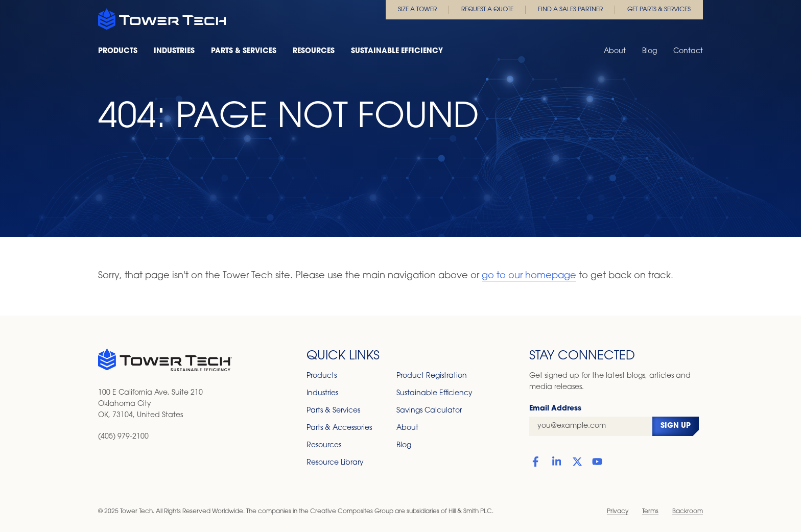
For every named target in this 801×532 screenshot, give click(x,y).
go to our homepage (529, 276)
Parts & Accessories (339, 428)
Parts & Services (244, 51)
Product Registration (432, 376)
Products (118, 51)
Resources (314, 51)
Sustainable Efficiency (397, 51)
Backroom (688, 512)
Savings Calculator (429, 411)
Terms (650, 512)
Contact (688, 51)
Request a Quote (487, 10)
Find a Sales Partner (570, 10)
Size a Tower (417, 10)
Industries (174, 51)
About (615, 51)
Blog (650, 51)
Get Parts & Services (659, 10)
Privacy (618, 512)
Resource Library (335, 463)
